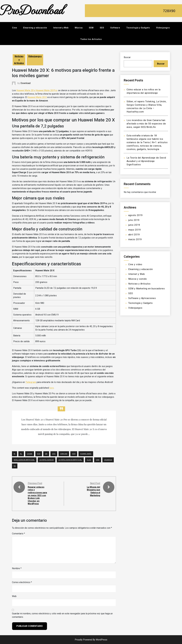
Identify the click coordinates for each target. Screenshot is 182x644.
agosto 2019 (135, 215)
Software (115, 28)
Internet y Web (61, 28)
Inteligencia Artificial (24, 460)
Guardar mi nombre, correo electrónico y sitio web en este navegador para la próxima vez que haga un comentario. (62, 615)
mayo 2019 (135, 230)
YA (15, 466)
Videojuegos (163, 28)
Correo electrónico (22, 582)
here (52, 388)
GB (46, 454)
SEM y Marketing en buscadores (147, 289)
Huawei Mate (86, 454)
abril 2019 (134, 235)
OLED (89, 460)
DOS (39, 454)
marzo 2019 (135, 239)
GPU (54, 454)
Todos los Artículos (91, 39)
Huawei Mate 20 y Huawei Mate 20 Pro (37, 90)
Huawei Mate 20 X (37, 97)
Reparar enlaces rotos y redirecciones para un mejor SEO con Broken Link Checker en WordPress (38, 495)
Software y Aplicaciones (142, 298)
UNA (98, 460)
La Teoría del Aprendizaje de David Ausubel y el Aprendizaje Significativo (146, 161)
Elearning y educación (35, 28)
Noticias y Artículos (19, 60)
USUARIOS (108, 460)
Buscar (127, 57)
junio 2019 (134, 225)
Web (14, 596)
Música (79, 28)
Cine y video (135, 264)
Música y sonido (138, 279)
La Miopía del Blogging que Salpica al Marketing (93, 491)
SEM (91, 28)
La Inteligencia (47, 460)
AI (15, 454)
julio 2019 (134, 220)
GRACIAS (64, 454)
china (30, 454)
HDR (74, 454)
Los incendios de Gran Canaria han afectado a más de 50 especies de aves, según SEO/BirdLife (146, 124)
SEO (102, 28)
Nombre (17, 568)
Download (25, 83)
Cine (15, 28)
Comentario (18, 533)
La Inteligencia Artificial (70, 460)
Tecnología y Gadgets (138, 28)
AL (21, 454)
